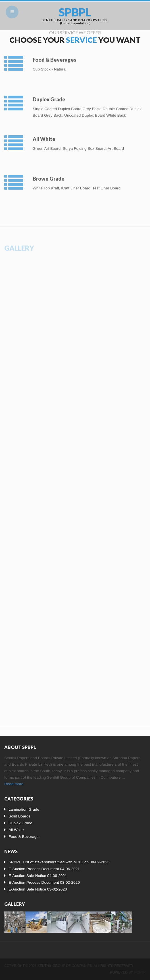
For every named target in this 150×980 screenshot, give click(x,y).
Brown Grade (49, 176)
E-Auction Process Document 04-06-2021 (44, 869)
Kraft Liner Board (76, 186)
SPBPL (75, 12)
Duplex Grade (49, 97)
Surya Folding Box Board (84, 146)
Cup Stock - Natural (50, 67)
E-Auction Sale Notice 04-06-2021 (38, 876)
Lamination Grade (24, 809)
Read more (14, 784)
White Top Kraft (46, 186)
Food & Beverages (55, 57)
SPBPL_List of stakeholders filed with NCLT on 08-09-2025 (59, 862)
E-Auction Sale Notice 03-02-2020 (38, 889)
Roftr (140, 972)
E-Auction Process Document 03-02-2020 (44, 882)
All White (44, 137)
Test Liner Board (106, 186)
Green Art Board (47, 146)
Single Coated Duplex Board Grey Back (67, 107)
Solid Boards (19, 816)
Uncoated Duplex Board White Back (95, 113)
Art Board (116, 146)
